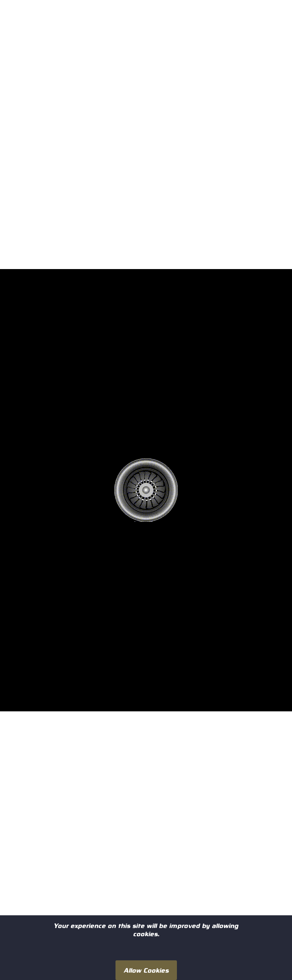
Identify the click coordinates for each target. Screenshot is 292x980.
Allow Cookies (146, 970)
